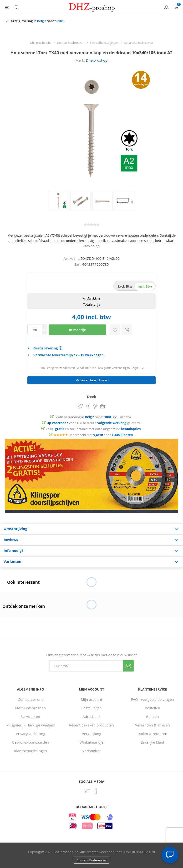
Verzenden (128, 666)
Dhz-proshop (97, 60)
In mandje (77, 330)
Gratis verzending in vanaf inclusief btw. (93, 417)
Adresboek (92, 716)
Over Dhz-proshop (30, 708)
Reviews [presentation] (11, 539)
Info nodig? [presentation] (13, 550)
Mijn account (91, 699)
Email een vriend (103, 407)
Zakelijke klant (152, 742)
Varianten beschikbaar (91, 380)
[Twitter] (87, 791)
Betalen (152, 716)
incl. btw (145, 286)
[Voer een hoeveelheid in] (35, 330)
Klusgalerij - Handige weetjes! (30, 725)
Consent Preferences (91, 860)
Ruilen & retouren (152, 734)
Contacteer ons (30, 699)
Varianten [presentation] (12, 561)
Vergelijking (91, 734)
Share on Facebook (88, 406)
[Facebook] (96, 791)
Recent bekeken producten (91, 725)
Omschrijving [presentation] (15, 529)
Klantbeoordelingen (30, 751)
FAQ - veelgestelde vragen (152, 699)
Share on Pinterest (95, 406)
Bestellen (152, 708)
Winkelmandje (91, 742)
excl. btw (125, 286)
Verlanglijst (92, 751)
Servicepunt (31, 716)
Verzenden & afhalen (152, 725)
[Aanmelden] (86, 666)
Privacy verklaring (31, 734)
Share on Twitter (80, 406)
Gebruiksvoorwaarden (30, 742)
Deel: (91, 397)
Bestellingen (91, 708)
